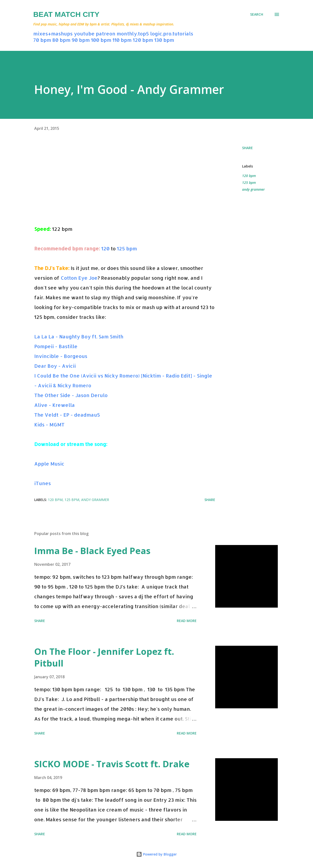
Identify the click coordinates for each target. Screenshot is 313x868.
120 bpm (143, 40)
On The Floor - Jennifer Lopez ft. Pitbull (104, 657)
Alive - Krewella (55, 405)
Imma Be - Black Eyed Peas (92, 551)
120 (105, 248)
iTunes (43, 483)
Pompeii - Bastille (56, 346)
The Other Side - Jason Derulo (71, 395)
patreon (106, 33)
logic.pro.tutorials (172, 33)
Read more (187, 621)
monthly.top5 (133, 33)
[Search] (257, 14)
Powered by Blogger (156, 854)
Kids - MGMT (49, 424)
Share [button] (247, 148)
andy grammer (253, 189)
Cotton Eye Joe (79, 278)
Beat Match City (66, 14)
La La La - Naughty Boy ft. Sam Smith (79, 336)
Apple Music (49, 464)
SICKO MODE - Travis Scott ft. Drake (112, 764)
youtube (84, 33)
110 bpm (122, 40)
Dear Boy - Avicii (55, 366)
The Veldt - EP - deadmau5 (67, 415)
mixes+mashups (53, 33)
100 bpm (101, 40)
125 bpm (127, 248)
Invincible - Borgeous (61, 356)
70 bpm (42, 40)
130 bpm (164, 40)
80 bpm (61, 40)
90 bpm (81, 40)
